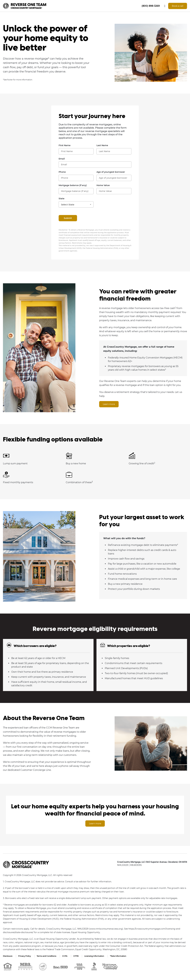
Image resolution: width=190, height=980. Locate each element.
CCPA (65, 956)
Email (62, 159)
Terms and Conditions (47, 956)
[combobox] (76, 204)
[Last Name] (114, 151)
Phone (62, 172)
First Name (65, 145)
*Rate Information (118, 956)
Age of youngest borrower (111, 172)
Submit (68, 218)
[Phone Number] (76, 178)
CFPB (76, 956)
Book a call (178, 6)
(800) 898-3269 (151, 6)
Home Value (103, 185)
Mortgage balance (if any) (73, 185)
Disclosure (8, 956)
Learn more (109, 404)
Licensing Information (94, 956)
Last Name (102, 145)
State (62, 199)
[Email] (95, 165)
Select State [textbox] (68, 205)
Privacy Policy (25, 956)
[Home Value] (114, 191)
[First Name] (76, 151)
